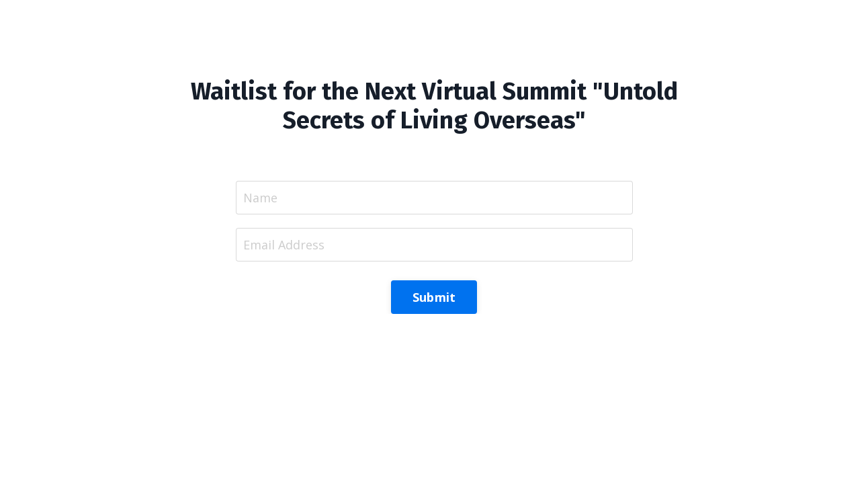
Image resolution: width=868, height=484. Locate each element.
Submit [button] (434, 297)
